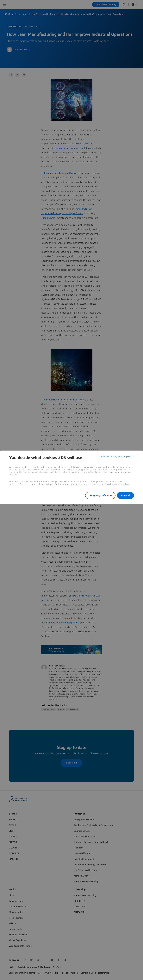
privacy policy (122, 484)
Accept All (125, 495)
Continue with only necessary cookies (116, 458)
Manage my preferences (97, 495)
